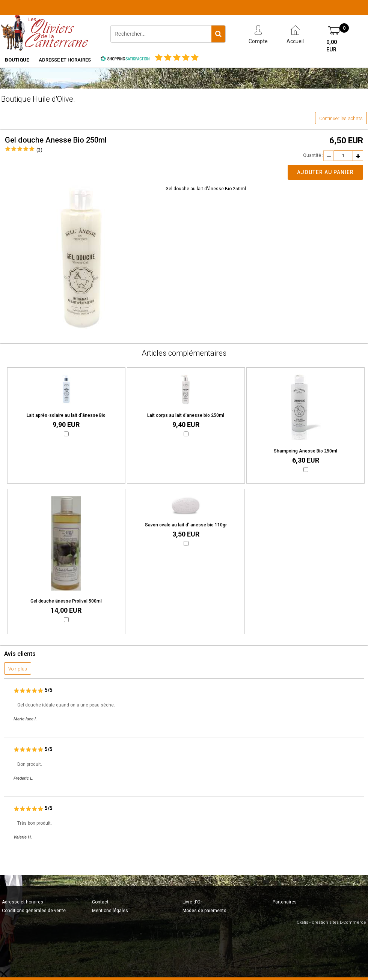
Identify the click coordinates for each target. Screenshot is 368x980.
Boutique (17, 60)
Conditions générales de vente (34, 911)
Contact (100, 902)
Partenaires (285, 902)
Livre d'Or (192, 902)
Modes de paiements (204, 911)
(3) (39, 150)
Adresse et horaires (65, 60)
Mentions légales (110, 911)
